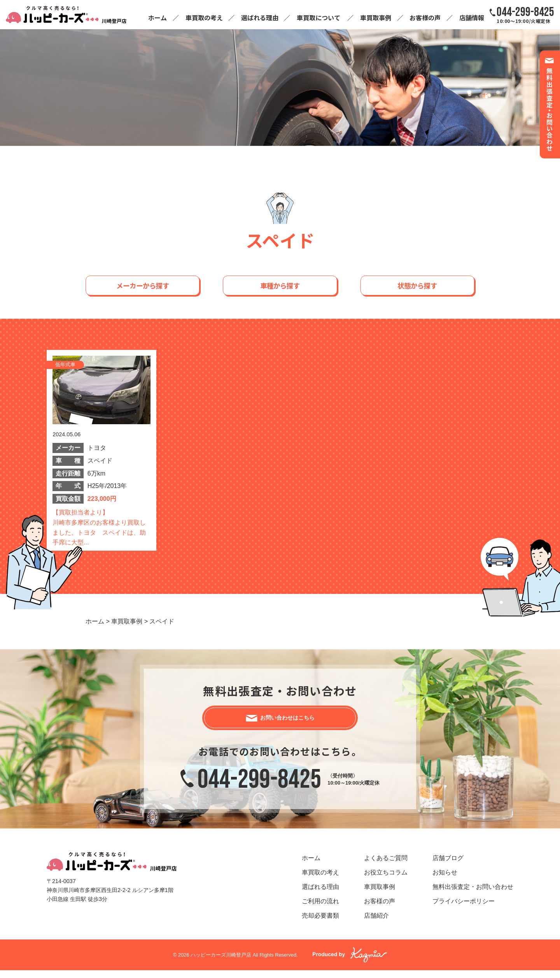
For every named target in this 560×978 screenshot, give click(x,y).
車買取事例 (376, 18)
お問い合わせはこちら (288, 722)
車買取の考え (204, 18)
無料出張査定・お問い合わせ (473, 895)
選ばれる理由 (260, 18)
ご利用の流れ (320, 909)
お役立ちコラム (386, 881)
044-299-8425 (259, 787)
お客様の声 (425, 18)
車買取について (318, 18)
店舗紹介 (376, 924)
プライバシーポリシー (464, 909)
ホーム (157, 18)
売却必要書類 (320, 924)
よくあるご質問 (386, 866)
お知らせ (445, 881)
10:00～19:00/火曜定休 (525, 15)
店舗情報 (472, 18)
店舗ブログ (448, 866)
